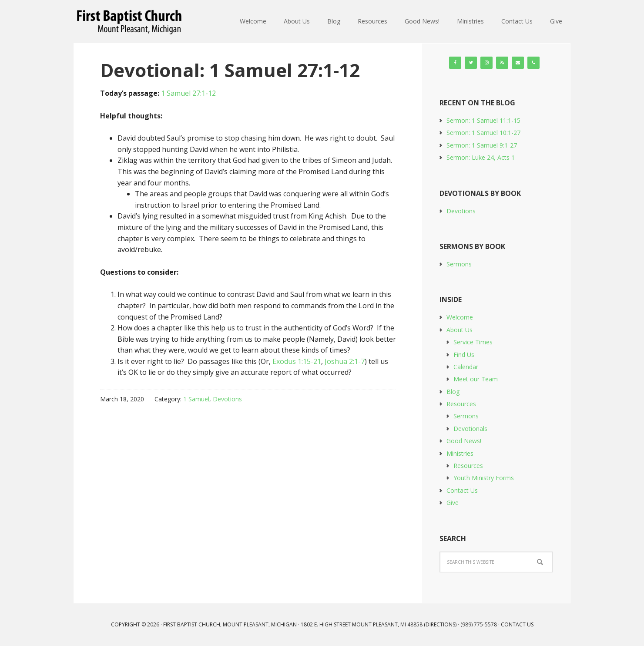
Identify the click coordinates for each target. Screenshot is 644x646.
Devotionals (470, 429)
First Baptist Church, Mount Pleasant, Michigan (131, 22)
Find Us (464, 355)
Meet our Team (476, 379)
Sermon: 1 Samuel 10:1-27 (483, 133)
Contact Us (462, 490)
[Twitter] (471, 63)
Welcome (460, 317)
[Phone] (533, 63)
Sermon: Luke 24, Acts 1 (481, 157)
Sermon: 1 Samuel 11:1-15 (483, 120)
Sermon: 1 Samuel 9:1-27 (482, 145)
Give (453, 503)
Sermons (459, 264)
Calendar (466, 367)
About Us (460, 330)
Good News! (464, 441)
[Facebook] (455, 63)
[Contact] (518, 63)
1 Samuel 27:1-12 (188, 93)
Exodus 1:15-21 (297, 361)
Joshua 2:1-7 (345, 361)
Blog (453, 392)
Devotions (227, 399)
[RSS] (502, 63)
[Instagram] (486, 63)
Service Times (473, 342)
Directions (440, 624)
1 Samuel (196, 399)
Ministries (460, 453)
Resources (461, 404)
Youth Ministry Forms (484, 478)
